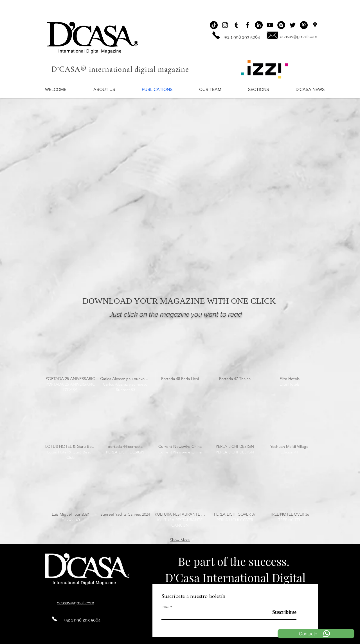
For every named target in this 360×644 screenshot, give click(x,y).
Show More (180, 540)
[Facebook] (247, 25)
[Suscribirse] (282, 612)
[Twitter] (292, 25)
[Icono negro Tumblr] (236, 25)
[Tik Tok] (214, 25)
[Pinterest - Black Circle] (304, 25)
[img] (71, 365)
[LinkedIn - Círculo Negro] (259, 25)
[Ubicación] (315, 25)
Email (166, 607)
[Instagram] (225, 25)
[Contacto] (316, 634)
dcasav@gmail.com (299, 37)
